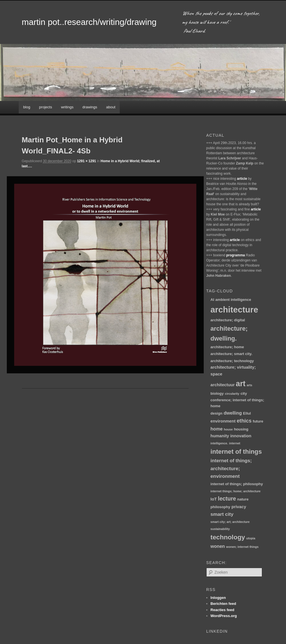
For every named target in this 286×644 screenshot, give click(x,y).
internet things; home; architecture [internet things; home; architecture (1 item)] (235, 491)
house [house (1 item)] (228, 429)
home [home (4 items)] (217, 429)
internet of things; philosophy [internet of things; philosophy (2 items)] (237, 484)
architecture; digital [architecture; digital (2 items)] (228, 320)
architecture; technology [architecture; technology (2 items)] (232, 361)
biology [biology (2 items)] (217, 393)
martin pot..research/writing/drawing (89, 22)
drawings (90, 107)
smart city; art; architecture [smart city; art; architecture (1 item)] (230, 522)
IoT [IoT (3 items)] (214, 499)
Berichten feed (223, 604)
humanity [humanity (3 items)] (220, 436)
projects (46, 107)
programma (235, 255)
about (111, 107)
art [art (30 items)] (241, 384)
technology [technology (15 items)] (228, 537)
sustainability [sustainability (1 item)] (220, 529)
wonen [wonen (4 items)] (218, 546)
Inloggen (218, 598)
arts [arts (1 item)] (249, 385)
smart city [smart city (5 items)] (222, 514)
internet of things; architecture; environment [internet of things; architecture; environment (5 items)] (231, 468)
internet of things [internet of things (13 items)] (236, 452)
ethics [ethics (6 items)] (244, 421)
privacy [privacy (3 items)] (239, 507)
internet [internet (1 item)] (235, 443)
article (242, 179)
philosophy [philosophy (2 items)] (220, 507)
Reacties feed (222, 610)
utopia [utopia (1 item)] (251, 538)
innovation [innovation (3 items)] (241, 436)
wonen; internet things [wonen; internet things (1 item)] (242, 547)
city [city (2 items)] (244, 393)
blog (27, 107)
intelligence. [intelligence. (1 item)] (219, 443)
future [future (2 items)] (258, 421)
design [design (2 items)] (216, 413)
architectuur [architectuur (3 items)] (223, 385)
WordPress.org (224, 616)
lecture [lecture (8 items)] (227, 499)
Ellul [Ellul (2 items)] (247, 413)
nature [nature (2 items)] (243, 499)
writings (67, 107)
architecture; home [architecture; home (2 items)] (227, 347)
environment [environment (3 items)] (223, 421)
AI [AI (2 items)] (212, 300)
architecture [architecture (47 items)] (234, 310)
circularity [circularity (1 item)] (232, 394)
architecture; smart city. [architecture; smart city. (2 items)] (231, 354)
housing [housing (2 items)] (241, 429)
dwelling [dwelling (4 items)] (233, 413)
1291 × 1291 (86, 161)
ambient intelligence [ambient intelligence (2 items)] (233, 300)
